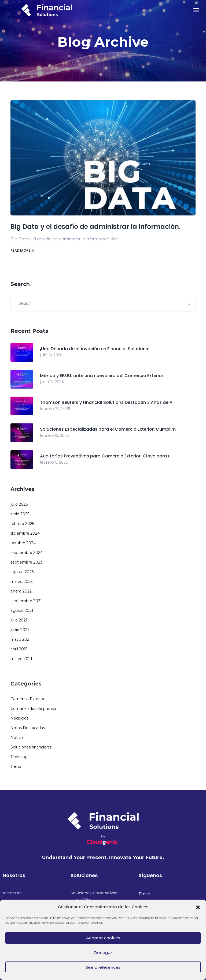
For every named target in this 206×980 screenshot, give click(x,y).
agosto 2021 (22, 610)
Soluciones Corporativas (94, 893)
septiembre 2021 (26, 601)
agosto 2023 (22, 572)
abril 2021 (19, 649)
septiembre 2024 (27, 553)
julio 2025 (19, 504)
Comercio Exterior (27, 699)
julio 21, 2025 (51, 355)
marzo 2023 (22, 582)
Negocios (19, 718)
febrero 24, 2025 (55, 409)
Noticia (17, 737)
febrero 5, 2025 (54, 462)
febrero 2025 (22, 524)
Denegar (103, 953)
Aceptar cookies (103, 938)
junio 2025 (20, 514)
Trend (16, 766)
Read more (22, 250)
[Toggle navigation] (196, 10)
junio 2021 (20, 630)
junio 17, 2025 (52, 382)
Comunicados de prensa (33, 709)
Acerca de (12, 893)
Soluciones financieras (31, 747)
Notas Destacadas (28, 728)
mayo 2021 (21, 639)
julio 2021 (19, 620)
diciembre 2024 (25, 533)
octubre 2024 (23, 543)
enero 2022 (21, 591)
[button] (198, 907)
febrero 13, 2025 (54, 435)
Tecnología (21, 757)
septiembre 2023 (26, 562)
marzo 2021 (21, 659)
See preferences (103, 967)
